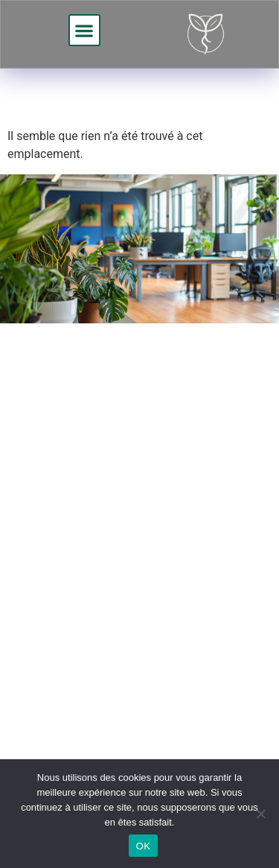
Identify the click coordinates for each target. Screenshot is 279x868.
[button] (84, 30)
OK (143, 846)
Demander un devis (119, 568)
